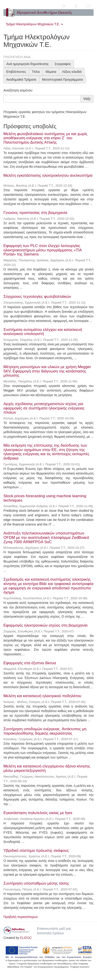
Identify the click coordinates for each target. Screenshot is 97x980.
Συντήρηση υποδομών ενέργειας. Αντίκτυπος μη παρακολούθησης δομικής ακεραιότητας (45, 731)
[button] (64, 6)
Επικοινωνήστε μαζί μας (54, 929)
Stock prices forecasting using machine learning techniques (45, 498)
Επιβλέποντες (16, 72)
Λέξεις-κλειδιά (72, 72)
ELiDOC (26, 938)
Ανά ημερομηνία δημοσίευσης (28, 64)
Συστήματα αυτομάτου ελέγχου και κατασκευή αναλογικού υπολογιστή (43, 332)
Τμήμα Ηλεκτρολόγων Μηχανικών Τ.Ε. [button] (34, 24)
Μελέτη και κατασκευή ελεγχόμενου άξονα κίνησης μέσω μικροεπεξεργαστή (47, 768)
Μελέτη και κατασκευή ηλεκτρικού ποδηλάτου (42, 696)
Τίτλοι (36, 72)
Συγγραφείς (63, 64)
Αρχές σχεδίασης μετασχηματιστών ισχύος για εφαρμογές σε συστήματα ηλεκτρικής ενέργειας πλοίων (44, 408)
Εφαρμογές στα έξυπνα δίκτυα (30, 663)
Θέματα (51, 72)
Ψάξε (87, 99)
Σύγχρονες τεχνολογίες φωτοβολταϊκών (37, 297)
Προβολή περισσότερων (21, 917)
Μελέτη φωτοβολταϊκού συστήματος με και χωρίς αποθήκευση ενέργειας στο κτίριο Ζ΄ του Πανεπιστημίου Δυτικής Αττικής (45, 138)
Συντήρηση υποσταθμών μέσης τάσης (36, 883)
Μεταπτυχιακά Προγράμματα (63, 80)
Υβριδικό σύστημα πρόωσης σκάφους (36, 851)
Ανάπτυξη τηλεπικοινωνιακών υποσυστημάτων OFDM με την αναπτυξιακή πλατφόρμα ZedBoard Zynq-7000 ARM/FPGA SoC (46, 537)
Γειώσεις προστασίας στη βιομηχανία (35, 213)
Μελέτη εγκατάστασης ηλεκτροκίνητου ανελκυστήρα (48, 175)
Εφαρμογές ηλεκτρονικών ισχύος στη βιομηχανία (46, 625)
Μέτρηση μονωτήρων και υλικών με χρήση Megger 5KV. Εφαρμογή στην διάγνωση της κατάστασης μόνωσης (47, 371)
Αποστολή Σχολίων (51, 933)
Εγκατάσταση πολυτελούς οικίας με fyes (38, 813)
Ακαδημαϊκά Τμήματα (21, 80)
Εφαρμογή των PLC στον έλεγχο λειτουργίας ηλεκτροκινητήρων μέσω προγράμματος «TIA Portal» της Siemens (43, 250)
